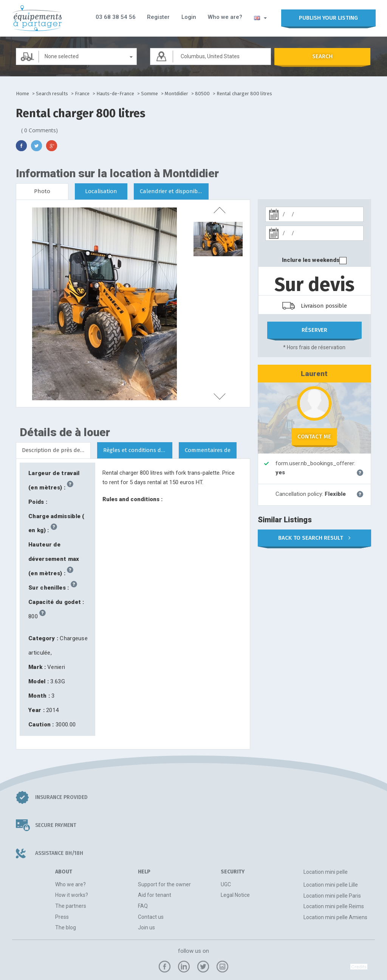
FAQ (143, 906)
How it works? (72, 895)
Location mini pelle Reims (334, 906)
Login (189, 17)
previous (218, 209)
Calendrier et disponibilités (174, 191)
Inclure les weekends (311, 260)
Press (62, 917)
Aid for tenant (155, 895)
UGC (226, 884)
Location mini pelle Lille (331, 885)
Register (159, 17)
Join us (146, 927)
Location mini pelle (326, 872)
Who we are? (224, 17)
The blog (66, 927)
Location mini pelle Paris (332, 895)
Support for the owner (164, 884)
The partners (71, 906)
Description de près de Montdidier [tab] (56, 450)
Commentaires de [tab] (208, 450)
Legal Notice (235, 895)
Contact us (151, 917)
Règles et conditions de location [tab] (138, 450)
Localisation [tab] (101, 191)
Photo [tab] (42, 191)
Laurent (314, 373)
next (218, 396)
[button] (259, 17)
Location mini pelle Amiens (335, 917)
